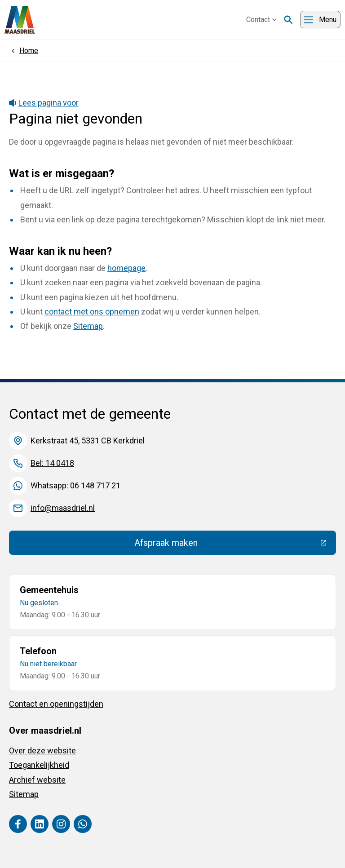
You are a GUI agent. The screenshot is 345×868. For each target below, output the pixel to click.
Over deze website (42, 751)
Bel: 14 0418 (52, 463)
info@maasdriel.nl (63, 508)
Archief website (37, 780)
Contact (261, 20)
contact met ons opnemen (92, 312)
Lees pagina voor (44, 103)
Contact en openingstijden (56, 704)
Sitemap (88, 326)
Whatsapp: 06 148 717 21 (75, 485)
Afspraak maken (232, 545)
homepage (126, 268)
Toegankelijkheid (39, 765)
